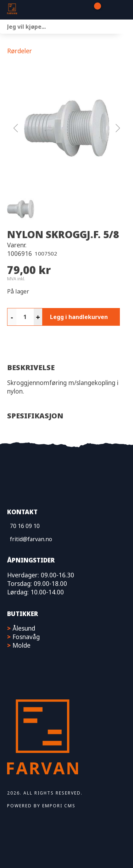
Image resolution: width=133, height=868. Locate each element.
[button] (67, 128)
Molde (21, 645)
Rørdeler (20, 51)
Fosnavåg (26, 637)
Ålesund (24, 628)
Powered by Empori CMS (41, 806)
